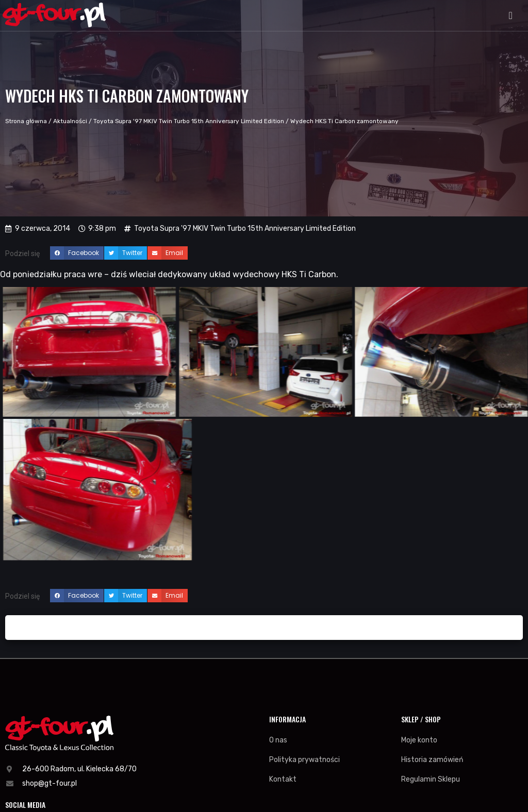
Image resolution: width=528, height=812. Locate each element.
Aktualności (70, 121)
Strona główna (26, 121)
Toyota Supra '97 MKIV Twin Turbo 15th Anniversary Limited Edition (189, 121)
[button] (511, 15)
